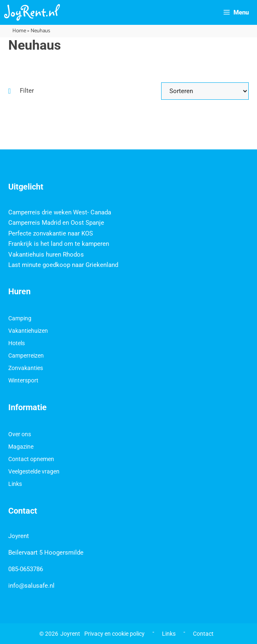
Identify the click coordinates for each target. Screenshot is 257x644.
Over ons (20, 434)
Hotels (17, 343)
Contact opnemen (31, 459)
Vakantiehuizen (28, 331)
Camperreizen (26, 356)
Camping (20, 318)
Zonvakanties (26, 368)
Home (19, 31)
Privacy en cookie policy (114, 634)
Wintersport (23, 380)
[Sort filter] (205, 91)
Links (15, 484)
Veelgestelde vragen (34, 471)
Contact (203, 634)
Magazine (21, 447)
